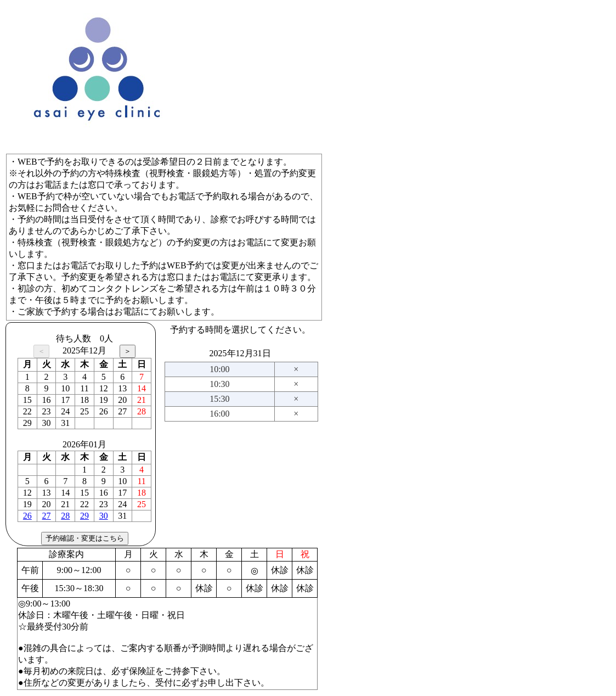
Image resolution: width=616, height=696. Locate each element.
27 (47, 516)
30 (104, 516)
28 (65, 516)
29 (84, 516)
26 (27, 516)
